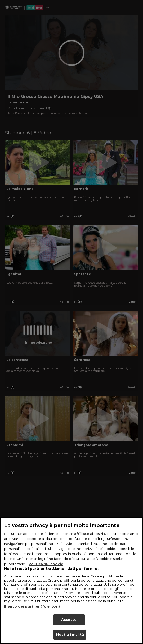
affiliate (82, 540)
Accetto (69, 626)
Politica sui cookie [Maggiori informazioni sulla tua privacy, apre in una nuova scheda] (46, 570)
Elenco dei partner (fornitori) (32, 613)
